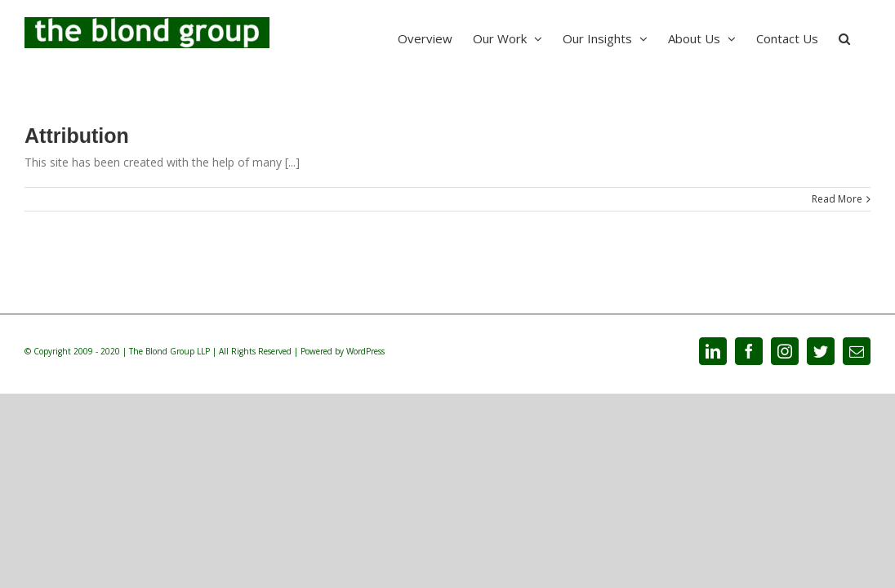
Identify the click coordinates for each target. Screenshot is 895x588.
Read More (837, 199)
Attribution (77, 136)
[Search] (865, 37)
